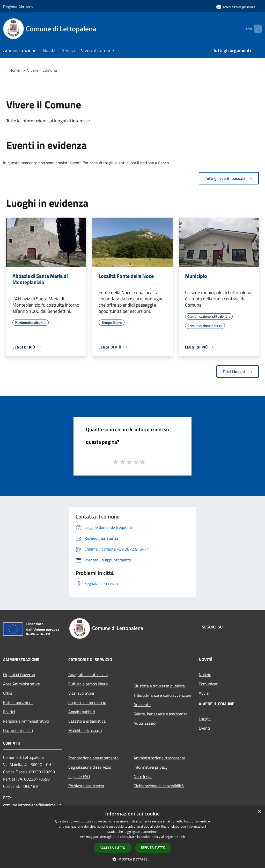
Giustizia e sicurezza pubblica (159, 686)
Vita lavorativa (81, 693)
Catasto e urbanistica (87, 721)
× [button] (259, 812)
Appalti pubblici (82, 712)
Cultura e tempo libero (88, 684)
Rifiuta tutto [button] (153, 847)
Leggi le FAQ (79, 776)
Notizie (205, 674)
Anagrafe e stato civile (88, 674)
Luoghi (205, 719)
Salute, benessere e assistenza (160, 714)
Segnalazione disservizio (90, 767)
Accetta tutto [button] (113, 848)
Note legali (143, 776)
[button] (132, 859)
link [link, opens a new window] (182, 837)
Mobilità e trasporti (85, 730)
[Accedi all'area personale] (236, 7)
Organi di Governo (19, 674)
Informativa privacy (151, 767)
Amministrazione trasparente (159, 758)
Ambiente (142, 704)
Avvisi (204, 693)
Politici (9, 712)
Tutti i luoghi (238, 372)
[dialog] (132, 837)
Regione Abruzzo (18, 7)
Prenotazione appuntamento (93, 758)
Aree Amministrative (21, 684)
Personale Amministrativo (26, 721)
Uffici (8, 693)
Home (14, 70)
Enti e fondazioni (18, 702)
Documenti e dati (18, 730)
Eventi (204, 728)
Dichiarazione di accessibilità (159, 786)
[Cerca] (256, 29)
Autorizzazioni (146, 723)
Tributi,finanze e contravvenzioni (162, 695)
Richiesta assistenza (86, 786)
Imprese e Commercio (87, 702)
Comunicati (209, 684)
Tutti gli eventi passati (229, 178)
